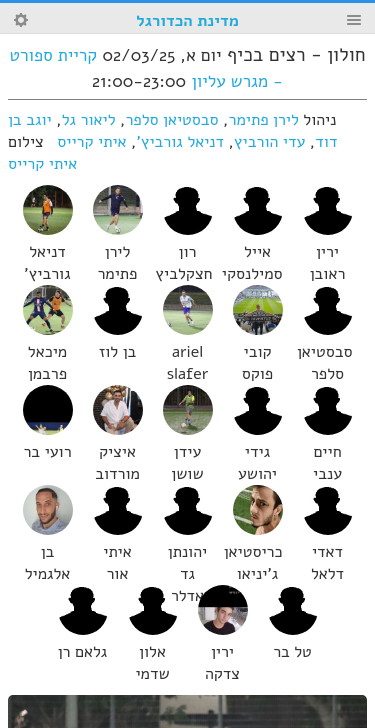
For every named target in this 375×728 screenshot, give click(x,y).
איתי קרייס (91, 142)
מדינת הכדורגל (187, 21)
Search (21, 20)
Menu (354, 20)
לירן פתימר (264, 120)
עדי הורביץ (269, 142)
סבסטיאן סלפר (171, 120)
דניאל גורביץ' (181, 142)
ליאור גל (89, 120)
